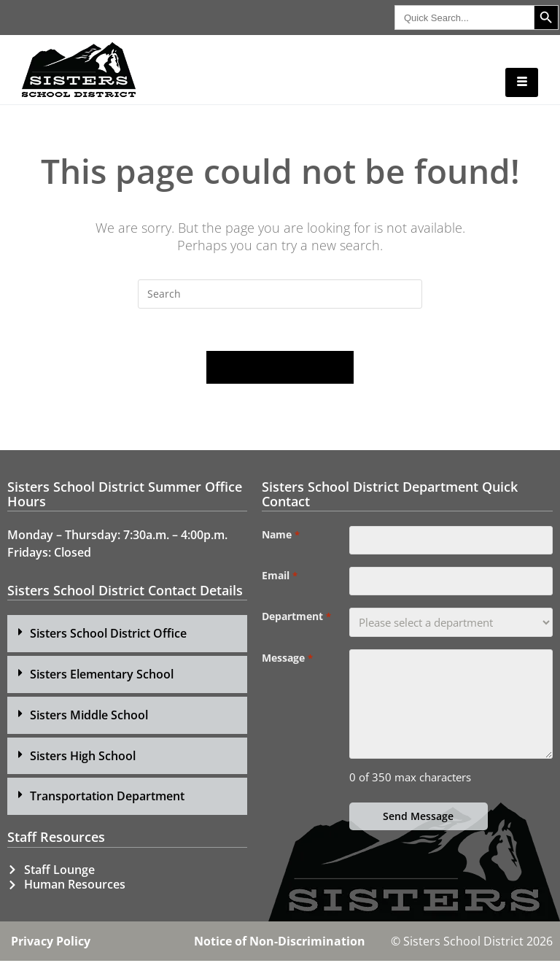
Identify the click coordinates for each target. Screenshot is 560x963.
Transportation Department (107, 798)
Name (280, 537)
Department (296, 620)
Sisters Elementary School (102, 676)
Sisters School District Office (108, 635)
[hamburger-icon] (522, 82)
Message (287, 662)
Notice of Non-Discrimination (280, 943)
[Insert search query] (280, 294)
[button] (127, 636)
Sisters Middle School (89, 717)
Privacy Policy (51, 943)
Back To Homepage (280, 369)
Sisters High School (83, 758)
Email (279, 579)
